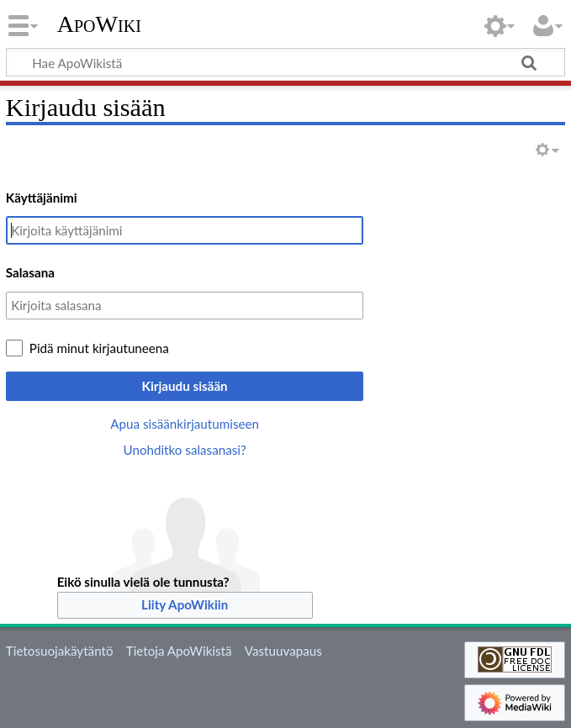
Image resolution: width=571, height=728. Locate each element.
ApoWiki (99, 24)
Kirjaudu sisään (185, 386)
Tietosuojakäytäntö (60, 651)
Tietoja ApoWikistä (179, 651)
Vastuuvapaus (283, 651)
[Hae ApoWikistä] (285, 62)
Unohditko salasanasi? (184, 450)
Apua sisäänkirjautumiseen (185, 424)
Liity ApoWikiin (185, 604)
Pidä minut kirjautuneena (99, 348)
